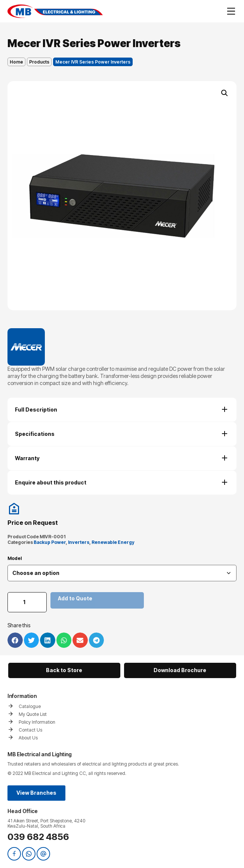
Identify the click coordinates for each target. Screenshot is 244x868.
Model (15, 558)
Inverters (79, 542)
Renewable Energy (113, 542)
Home (16, 62)
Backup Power (50, 542)
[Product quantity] (27, 602)
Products (39, 62)
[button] (225, 93)
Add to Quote (75, 598)
